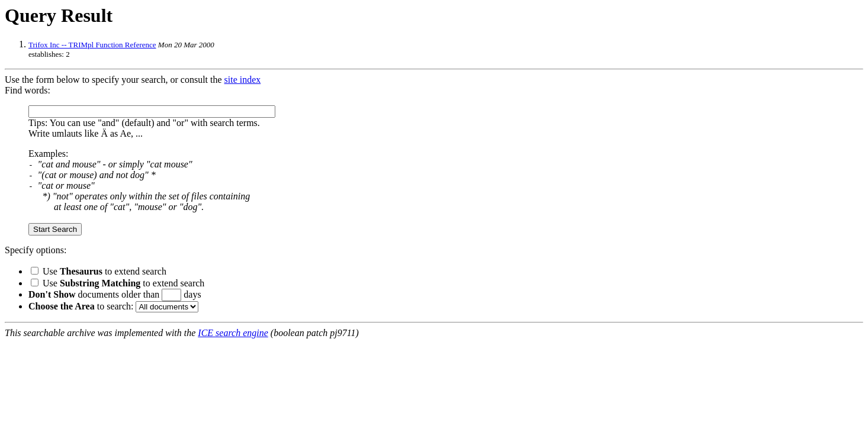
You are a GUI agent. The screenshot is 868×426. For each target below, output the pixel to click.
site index (243, 80)
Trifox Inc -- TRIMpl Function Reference (92, 45)
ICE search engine (233, 333)
